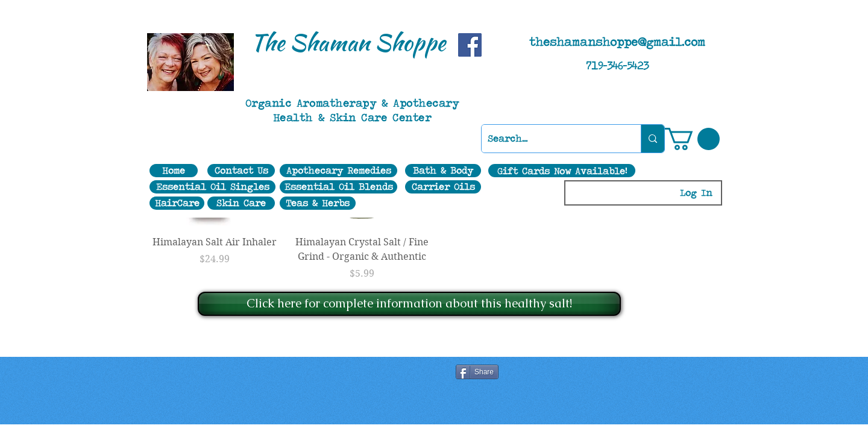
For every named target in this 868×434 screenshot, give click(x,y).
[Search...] (552, 139)
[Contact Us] (241, 171)
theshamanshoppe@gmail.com (617, 42)
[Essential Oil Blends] (338, 187)
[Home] (174, 171)
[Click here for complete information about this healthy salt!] (409, 304)
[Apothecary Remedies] (338, 171)
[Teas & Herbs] (318, 203)
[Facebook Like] (319, 373)
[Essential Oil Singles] (212, 187)
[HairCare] (177, 203)
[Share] (477, 372)
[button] (692, 139)
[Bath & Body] (443, 171)
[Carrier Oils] (443, 187)
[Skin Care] (241, 203)
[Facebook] (470, 45)
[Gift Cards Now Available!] (562, 171)
